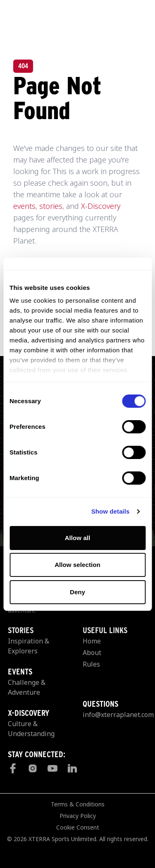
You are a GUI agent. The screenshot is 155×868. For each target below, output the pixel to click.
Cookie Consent (78, 827)
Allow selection (77, 565)
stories (51, 206)
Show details (111, 511)
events (24, 206)
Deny (77, 592)
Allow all (78, 538)
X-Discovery (101, 206)
